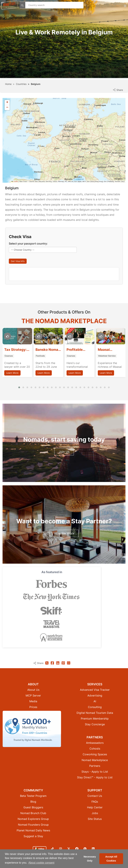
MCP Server (33, 679)
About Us (33, 673)
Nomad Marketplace (95, 743)
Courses (9, 356)
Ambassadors (95, 726)
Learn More (12, 373)
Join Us (64, 452)
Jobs (95, 796)
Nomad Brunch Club (33, 796)
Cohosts (95, 732)
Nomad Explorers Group (33, 802)
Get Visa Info (18, 261)
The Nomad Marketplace (64, 321)
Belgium (36, 84)
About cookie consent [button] (41, 863)
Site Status (95, 802)
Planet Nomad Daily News (33, 813)
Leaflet (15, 181)
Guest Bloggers (33, 790)
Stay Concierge (95, 707)
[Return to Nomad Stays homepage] (9, 5)
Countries (21, 84)
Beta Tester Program (33, 779)
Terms (73, 843)
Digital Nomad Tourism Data (95, 696)
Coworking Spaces (95, 737)
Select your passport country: (28, 244)
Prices (33, 690)
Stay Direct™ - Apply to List (95, 760)
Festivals (40, 356)
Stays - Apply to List (95, 755)
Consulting (95, 690)
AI (95, 684)
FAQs (95, 785)
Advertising (95, 679)
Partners (95, 749)
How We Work (64, 533)
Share (118, 90)
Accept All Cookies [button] (111, 859)
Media (33, 684)
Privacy (65, 843)
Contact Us (95, 779)
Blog (33, 785)
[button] (7, 103)
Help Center (95, 790)
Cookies (56, 843)
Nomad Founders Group (33, 808)
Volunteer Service (107, 356)
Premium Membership (95, 702)
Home (8, 84)
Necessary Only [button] (90, 859)
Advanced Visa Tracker (95, 673)
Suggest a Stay (33, 819)
